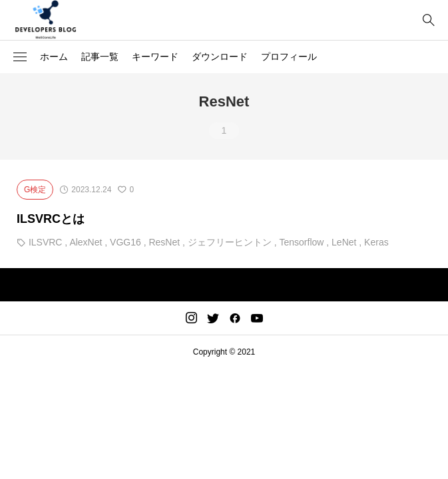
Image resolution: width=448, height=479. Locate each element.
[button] (20, 57)
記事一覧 (100, 57)
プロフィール (289, 57)
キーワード (155, 57)
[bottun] (428, 20)
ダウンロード (220, 57)
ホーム (54, 57)
